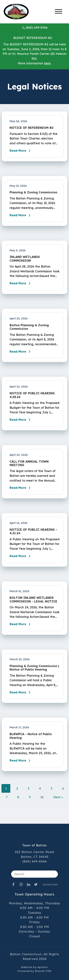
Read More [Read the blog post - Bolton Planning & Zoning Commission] (21, 352)
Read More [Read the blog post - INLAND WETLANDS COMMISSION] (21, 283)
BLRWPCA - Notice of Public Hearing (31, 736)
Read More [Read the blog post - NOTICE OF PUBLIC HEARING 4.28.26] (21, 420)
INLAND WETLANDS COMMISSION (25, 259)
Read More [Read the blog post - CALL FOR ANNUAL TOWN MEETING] (21, 488)
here (47, 63)
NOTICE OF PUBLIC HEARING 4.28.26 (32, 395)
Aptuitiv (43, 967)
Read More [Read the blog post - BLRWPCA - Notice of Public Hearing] (21, 761)
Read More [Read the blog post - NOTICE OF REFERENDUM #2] (21, 151)
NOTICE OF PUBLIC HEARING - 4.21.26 (33, 531)
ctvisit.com (50, 884)
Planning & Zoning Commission (33, 192)
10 (42, 797)
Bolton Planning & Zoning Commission (29, 327)
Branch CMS (43, 971)
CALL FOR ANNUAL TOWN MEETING (29, 463)
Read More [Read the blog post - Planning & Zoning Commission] (21, 215)
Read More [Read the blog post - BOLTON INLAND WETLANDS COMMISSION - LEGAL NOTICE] (21, 624)
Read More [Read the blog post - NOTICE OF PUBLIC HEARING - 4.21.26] (21, 556)
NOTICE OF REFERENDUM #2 (32, 128)
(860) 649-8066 (35, 27)
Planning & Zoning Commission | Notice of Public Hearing (34, 668)
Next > (58, 797)
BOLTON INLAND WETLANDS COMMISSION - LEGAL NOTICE (33, 600)
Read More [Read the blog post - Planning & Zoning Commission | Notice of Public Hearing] (21, 692)
